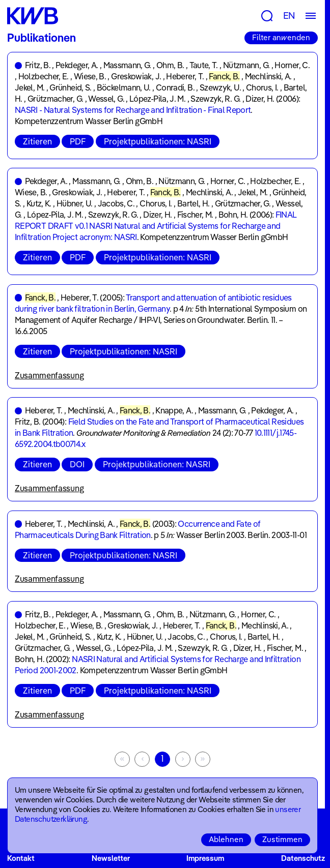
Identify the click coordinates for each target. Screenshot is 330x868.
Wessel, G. (106, 99)
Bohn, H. (233, 215)
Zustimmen (282, 839)
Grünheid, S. (70, 87)
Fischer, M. (195, 215)
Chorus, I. (262, 87)
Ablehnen (226, 839)
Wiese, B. (90, 76)
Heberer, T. (185, 76)
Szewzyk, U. (220, 87)
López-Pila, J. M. (157, 99)
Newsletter (111, 858)
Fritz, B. (38, 65)
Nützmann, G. (246, 65)
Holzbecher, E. (44, 76)
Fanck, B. (224, 76)
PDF (78, 141)
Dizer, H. (260, 99)
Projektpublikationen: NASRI (158, 141)
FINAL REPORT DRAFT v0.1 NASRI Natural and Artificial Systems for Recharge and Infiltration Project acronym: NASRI (156, 226)
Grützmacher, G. (55, 99)
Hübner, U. (75, 203)
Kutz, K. (39, 203)
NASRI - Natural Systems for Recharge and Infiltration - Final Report (133, 110)
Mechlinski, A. (268, 76)
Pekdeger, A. (77, 65)
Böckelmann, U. (124, 87)
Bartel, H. (194, 203)
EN (289, 16)
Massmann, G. (127, 65)
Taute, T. (204, 65)
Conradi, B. (175, 87)
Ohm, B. (170, 65)
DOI (77, 464)
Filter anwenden (281, 37)
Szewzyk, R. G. (215, 99)
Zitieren (37, 141)
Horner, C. (292, 65)
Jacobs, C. (116, 203)
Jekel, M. (30, 87)
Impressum (205, 858)
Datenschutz (303, 858)
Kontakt (21, 858)
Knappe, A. (174, 410)
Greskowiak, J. (136, 76)
